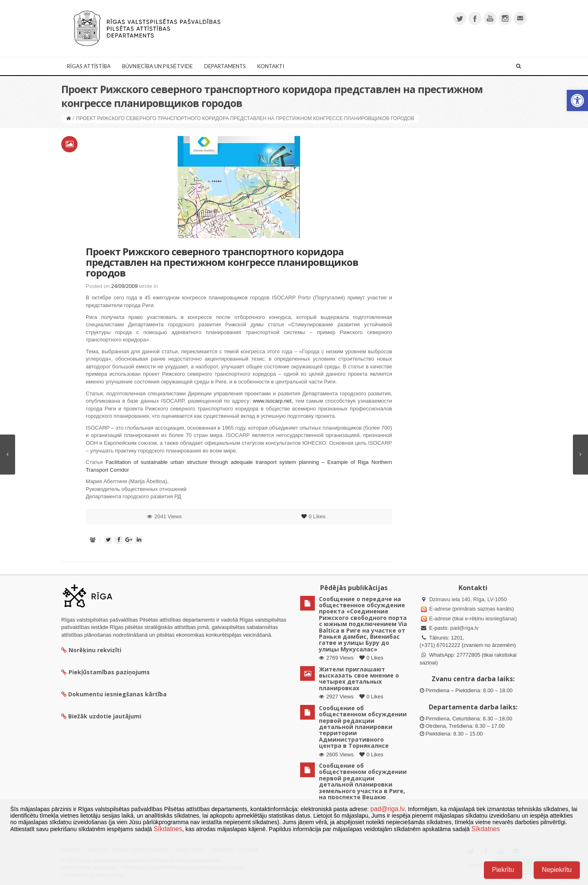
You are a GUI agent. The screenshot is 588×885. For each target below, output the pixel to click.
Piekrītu (503, 870)
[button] (577, 100)
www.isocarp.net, (273, 401)
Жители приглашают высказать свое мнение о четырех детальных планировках (359, 679)
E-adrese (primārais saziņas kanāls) (471, 609)
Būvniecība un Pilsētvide (157, 66)
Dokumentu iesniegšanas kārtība (117, 694)
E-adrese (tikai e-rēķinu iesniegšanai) (472, 619)
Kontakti (271, 66)
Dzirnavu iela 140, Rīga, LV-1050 (468, 599)
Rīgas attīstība (89, 66)
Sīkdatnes (168, 829)
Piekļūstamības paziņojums (106, 672)
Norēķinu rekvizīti (91, 650)
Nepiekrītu (557, 870)
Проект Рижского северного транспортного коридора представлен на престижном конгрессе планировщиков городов (222, 262)
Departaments (225, 66)
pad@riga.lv (464, 628)
